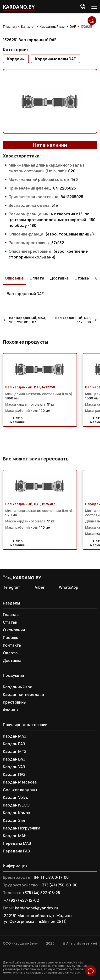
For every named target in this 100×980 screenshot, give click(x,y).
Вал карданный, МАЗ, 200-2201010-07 (25, 320)
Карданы (16, 59)
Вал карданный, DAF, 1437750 (30, 387)
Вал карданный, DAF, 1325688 (76, 320)
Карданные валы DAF (56, 59)
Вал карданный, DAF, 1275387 (30, 504)
